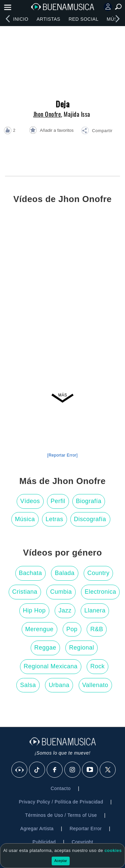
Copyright (82, 842)
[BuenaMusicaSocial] (20, 770)
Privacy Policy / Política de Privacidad (61, 802)
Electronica (100, 592)
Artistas (48, 19)
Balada (64, 573)
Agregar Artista (37, 829)
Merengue (39, 629)
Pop (72, 629)
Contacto (61, 788)
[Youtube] (90, 770)
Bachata (31, 573)
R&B (97, 629)
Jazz (65, 610)
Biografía (89, 501)
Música (25, 519)
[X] (108, 770)
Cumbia (61, 592)
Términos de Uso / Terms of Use (61, 815)
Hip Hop (34, 610)
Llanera (95, 610)
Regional (81, 648)
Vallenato (95, 685)
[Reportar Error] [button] (62, 455)
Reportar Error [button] (86, 829)
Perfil (58, 501)
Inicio (21, 19)
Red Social (84, 19)
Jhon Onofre (47, 114)
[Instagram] (73, 770)
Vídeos (30, 501)
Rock (97, 666)
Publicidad (44, 842)
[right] (117, 19)
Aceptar (61, 861)
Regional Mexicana (51, 666)
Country (98, 573)
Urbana (59, 685)
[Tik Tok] (37, 770)
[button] (97, 131)
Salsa (28, 685)
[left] (8, 19)
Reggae (45, 648)
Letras (54, 519)
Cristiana (25, 592)
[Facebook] (55, 770)
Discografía (90, 519)
